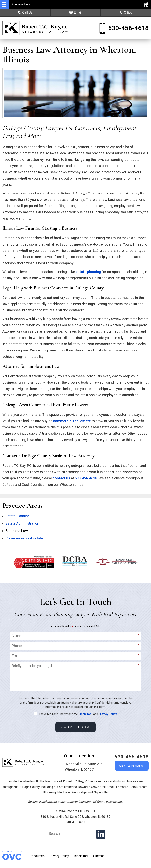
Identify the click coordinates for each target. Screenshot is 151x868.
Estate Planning (18, 516)
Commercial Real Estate (24, 538)
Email (75, 12)
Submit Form (76, 727)
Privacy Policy (108, 714)
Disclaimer (86, 714)
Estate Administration (22, 523)
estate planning (88, 272)
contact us (61, 478)
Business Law (17, 531)
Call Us (25, 12)
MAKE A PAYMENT (132, 766)
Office (126, 12)
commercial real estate (72, 421)
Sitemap (99, 856)
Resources (37, 856)
